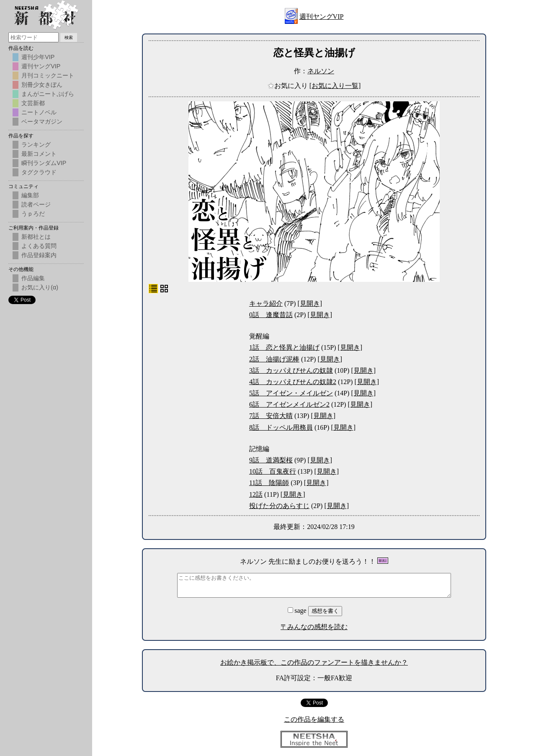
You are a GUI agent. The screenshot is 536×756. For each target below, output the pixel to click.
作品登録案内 (39, 255)
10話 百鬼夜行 (273, 471)
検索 (69, 37)
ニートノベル (39, 112)
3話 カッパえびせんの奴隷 (291, 370)
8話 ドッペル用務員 (281, 427)
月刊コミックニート (48, 75)
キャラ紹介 (266, 303)
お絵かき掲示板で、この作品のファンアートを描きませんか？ (314, 662)
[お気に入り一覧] (335, 86)
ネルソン (321, 71)
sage (298, 610)
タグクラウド (39, 172)
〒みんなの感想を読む (314, 627)
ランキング (36, 144)
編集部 (30, 195)
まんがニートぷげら (48, 94)
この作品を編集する (314, 719)
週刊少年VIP (38, 57)
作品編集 (33, 278)
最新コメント (39, 154)
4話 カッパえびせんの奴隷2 (293, 382)
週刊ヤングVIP (322, 17)
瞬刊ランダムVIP (44, 163)
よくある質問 (39, 246)
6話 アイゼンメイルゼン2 (289, 404)
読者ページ (36, 204)
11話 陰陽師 (269, 483)
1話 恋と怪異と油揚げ (284, 347)
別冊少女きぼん (42, 85)
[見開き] (310, 303)
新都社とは (36, 237)
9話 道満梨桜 (271, 460)
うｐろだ (33, 214)
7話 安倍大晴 (271, 416)
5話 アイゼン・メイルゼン (291, 393)
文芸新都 (33, 103)
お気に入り (289, 86)
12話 (256, 494)
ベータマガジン (42, 121)
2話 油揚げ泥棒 (274, 359)
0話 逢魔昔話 (271, 315)
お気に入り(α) (40, 287)
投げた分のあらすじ (279, 506)
